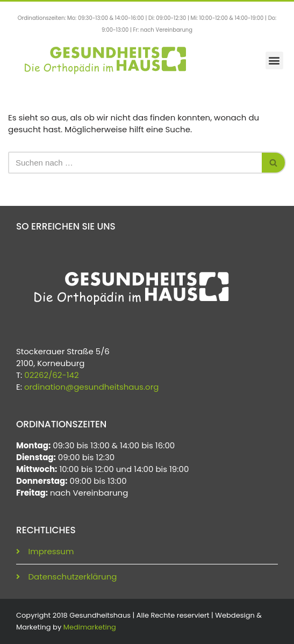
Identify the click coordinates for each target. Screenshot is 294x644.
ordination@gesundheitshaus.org (91, 387)
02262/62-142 (51, 375)
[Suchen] (135, 163)
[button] (274, 60)
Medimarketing (90, 627)
